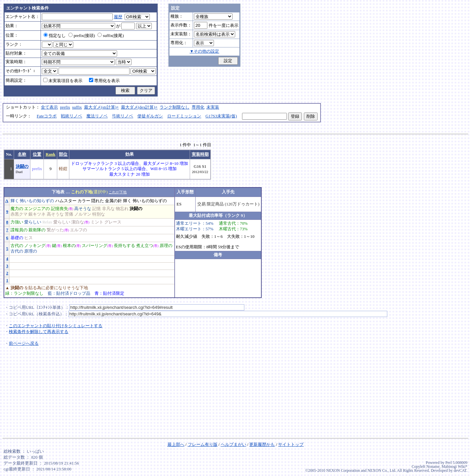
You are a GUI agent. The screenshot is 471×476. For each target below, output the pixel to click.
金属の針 (113, 201)
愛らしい (33, 222)
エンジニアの (37, 209)
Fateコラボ (47, 116)
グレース (113, 222)
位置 (37, 154)
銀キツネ (37, 214)
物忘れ (122, 209)
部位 (63, 154)
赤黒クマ (19, 214)
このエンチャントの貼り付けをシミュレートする (56, 326)
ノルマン (83, 214)
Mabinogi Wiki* (454, 467)
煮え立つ (145, 246)
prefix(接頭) (82, 36)
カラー (84, 201)
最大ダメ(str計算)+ (102, 107)
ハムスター (66, 201)
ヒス (28, 238)
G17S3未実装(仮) (221, 116)
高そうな (83, 209)
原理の (166, 246)
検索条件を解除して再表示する (39, 332)
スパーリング (95, 246)
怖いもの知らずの (37, 201)
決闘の (22, 167)
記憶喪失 (60, 209)
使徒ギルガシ (150, 116)
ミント (97, 222)
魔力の (17, 209)
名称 (22, 154)
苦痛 (69, 214)
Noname (433, 467)
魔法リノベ (97, 116)
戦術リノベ (71, 116)
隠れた (98, 201)
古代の (17, 246)
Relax (47, 222)
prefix (65, 107)
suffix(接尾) (111, 36)
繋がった (55, 230)
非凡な (108, 209)
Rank (50, 154)
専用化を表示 (104, 81)
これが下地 (118, 192)
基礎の (17, 238)
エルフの (78, 230)
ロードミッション (184, 116)
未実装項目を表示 (63, 81)
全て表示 (49, 107)
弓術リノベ (122, 116)
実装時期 (200, 154)
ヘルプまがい (234, 445)
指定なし (55, 36)
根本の (69, 246)
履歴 (118, 17)
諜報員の (19, 230)
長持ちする (124, 246)
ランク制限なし (174, 107)
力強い (17, 222)
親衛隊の (37, 230)
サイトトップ (291, 445)
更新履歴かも (262, 445)
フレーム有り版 (203, 445)
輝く (15, 201)
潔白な (78, 222)
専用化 (198, 107)
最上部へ (176, 445)
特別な (99, 214)
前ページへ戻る (24, 344)
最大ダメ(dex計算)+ (139, 107)
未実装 (213, 107)
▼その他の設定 (205, 51)
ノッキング (35, 246)
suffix (77, 107)
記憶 (96, 209)
